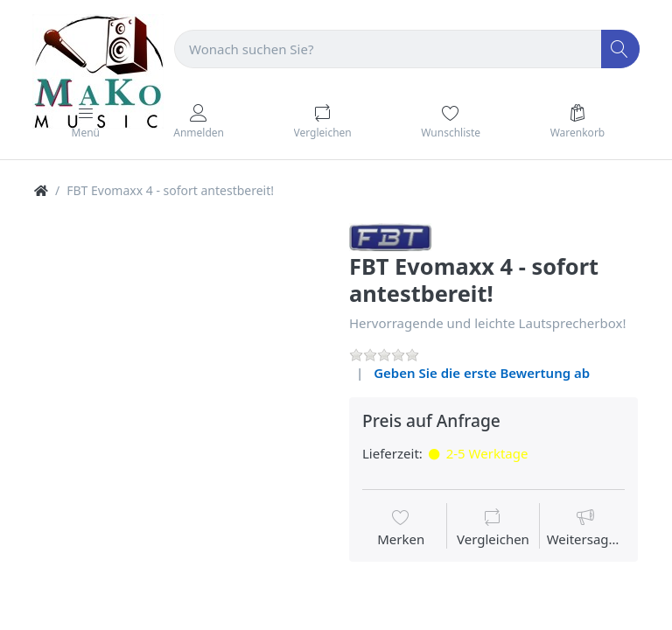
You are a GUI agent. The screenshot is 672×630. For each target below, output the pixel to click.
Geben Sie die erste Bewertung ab (482, 373)
